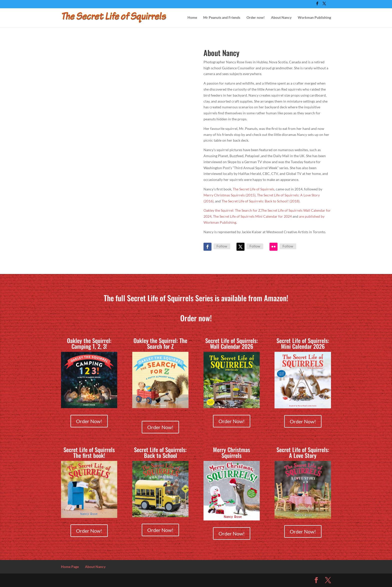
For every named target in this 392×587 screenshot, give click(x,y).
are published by (312, 216)
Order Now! (89, 421)
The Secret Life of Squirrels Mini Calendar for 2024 (252, 216)
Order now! (256, 18)
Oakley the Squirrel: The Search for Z (232, 210)
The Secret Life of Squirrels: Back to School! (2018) (260, 201)
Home (192, 18)
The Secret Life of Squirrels (253, 189)
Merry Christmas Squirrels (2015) (229, 195)
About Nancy (281, 18)
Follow (222, 246)
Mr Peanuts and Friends (222, 18)
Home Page (70, 567)
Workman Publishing (314, 18)
